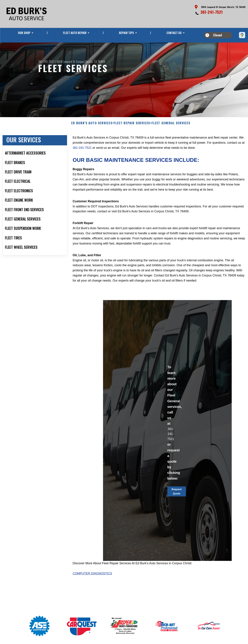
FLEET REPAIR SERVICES (132, 140)
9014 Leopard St (66, 62)
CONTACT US (174, 33)
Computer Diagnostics (92, 590)
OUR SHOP (24, 33)
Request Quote (177, 508)
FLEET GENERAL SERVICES (171, 140)
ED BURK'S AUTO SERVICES (92, 140)
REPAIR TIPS (126, 33)
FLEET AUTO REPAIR (75, 33)
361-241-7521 (212, 12)
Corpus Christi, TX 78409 (91, 62)
